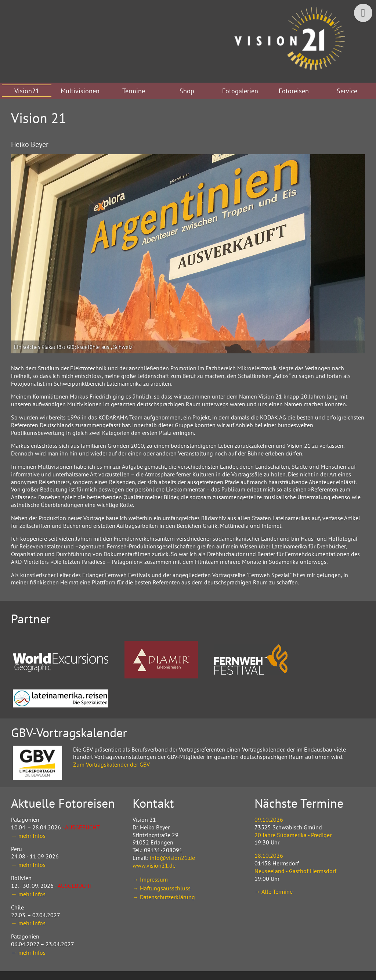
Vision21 (27, 91)
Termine (134, 91)
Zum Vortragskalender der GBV (111, 764)
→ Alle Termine (274, 891)
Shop (187, 91)
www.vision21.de (154, 865)
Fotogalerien (240, 91)
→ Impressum (150, 879)
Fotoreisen (294, 91)
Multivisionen (80, 91)
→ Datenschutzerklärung (164, 897)
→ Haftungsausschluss (162, 888)
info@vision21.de (172, 858)
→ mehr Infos (28, 836)
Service (347, 91)
